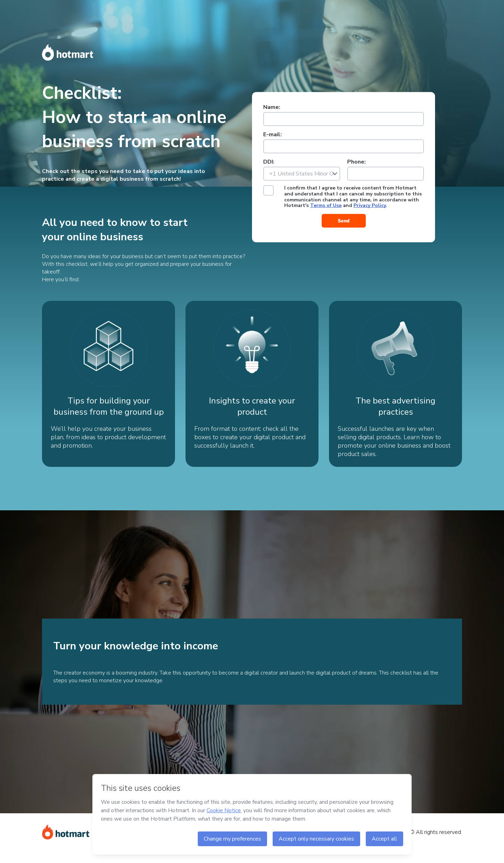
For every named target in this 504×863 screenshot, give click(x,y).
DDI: (269, 162)
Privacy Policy (370, 205)
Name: (272, 107)
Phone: (356, 162)
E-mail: (272, 134)
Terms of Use (326, 205)
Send (344, 221)
